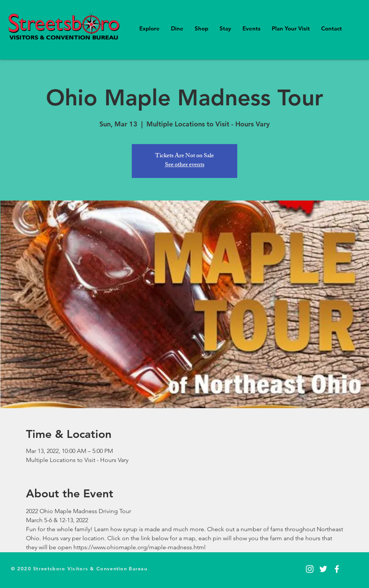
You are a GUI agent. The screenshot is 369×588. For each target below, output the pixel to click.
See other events (185, 165)
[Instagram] (310, 569)
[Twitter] (323, 569)
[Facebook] (337, 569)
